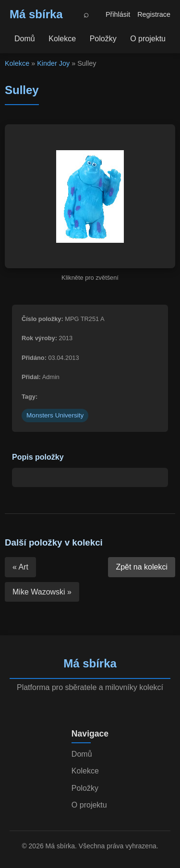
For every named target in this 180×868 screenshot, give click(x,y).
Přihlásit (118, 14)
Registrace (154, 14)
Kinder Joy (53, 63)
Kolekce (62, 39)
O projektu (148, 39)
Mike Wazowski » (42, 592)
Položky (103, 39)
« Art (20, 567)
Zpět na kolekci (142, 567)
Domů (25, 39)
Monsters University (55, 415)
